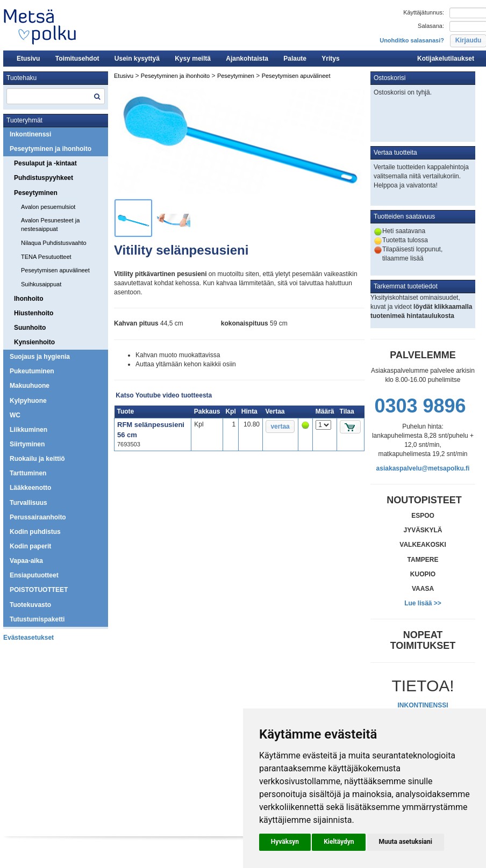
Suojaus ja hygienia (40, 357)
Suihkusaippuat (41, 284)
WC (15, 415)
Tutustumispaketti (37, 619)
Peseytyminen (36, 193)
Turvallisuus (28, 503)
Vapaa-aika (26, 561)
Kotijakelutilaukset (446, 59)
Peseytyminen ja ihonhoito (51, 149)
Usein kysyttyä (137, 59)
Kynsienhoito (34, 342)
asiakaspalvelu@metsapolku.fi (423, 468)
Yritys (330, 59)
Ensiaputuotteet (34, 575)
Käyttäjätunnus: (424, 12)
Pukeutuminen (32, 371)
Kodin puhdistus (35, 532)
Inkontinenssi (30, 134)
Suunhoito (30, 328)
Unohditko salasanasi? (412, 40)
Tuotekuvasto (30, 605)
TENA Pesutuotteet (46, 257)
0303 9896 (420, 406)
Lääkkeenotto (30, 488)
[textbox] (56, 96)
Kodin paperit (30, 546)
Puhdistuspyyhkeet (44, 178)
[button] (285, 842)
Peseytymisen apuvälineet (55, 270)
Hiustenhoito (34, 313)
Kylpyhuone (28, 401)
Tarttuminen (28, 473)
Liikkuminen (28, 430)
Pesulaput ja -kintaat (45, 163)
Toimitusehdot (77, 59)
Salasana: (431, 26)
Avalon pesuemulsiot (48, 207)
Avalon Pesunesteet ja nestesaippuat (50, 225)
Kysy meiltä (193, 59)
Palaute (295, 59)
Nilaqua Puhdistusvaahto (54, 243)
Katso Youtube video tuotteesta (164, 395)
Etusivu (28, 59)
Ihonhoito (29, 299)
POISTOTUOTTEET (39, 590)
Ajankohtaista (247, 59)
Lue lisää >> (423, 603)
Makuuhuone (30, 386)
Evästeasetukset (28, 638)
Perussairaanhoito (38, 517)
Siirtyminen (27, 444)
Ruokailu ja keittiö (37, 459)
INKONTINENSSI (423, 705)
